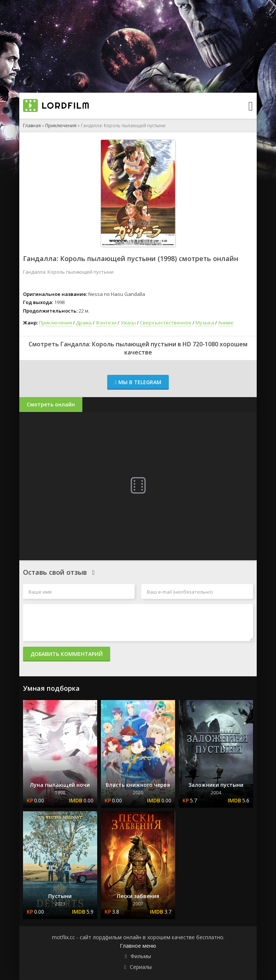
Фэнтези (106, 323)
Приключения (61, 126)
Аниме (226, 323)
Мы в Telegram (138, 382)
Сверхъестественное (166, 323)
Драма (84, 323)
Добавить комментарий (67, 654)
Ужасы (128, 323)
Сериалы (141, 967)
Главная (32, 126)
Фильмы (141, 956)
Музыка (205, 323)
